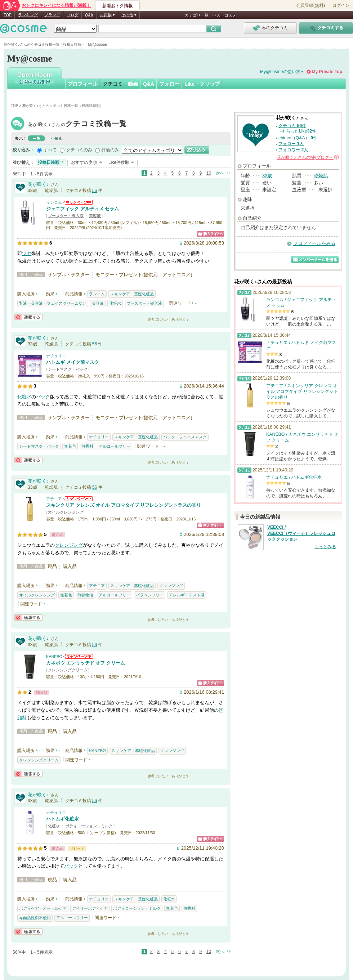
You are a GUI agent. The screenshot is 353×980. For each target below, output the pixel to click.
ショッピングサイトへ (211, 234)
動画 (133, 84)
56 (95, 191)
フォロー (169, 84)
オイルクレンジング (66, 512)
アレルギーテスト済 (187, 595)
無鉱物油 (85, 595)
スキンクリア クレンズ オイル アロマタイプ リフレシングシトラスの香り (124, 505)
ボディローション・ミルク (89, 826)
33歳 (267, 176)
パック (43, 397)
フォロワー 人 (293, 150)
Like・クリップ (202, 84)
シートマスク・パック (68, 369)
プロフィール (82, 84)
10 (209, 173)
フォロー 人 (291, 144)
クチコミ (113, 84)
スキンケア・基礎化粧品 (132, 294)
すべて (50, 150)
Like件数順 (119, 162)
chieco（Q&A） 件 (298, 138)
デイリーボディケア (90, 908)
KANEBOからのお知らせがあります (78, 656)
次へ (220, 173)
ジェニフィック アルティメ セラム (82, 209)
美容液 (95, 216)
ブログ (73, 15)
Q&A (89, 15)
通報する (28, 317)
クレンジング (69, 545)
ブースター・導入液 (66, 216)
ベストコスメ (224, 15)
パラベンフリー (150, 595)
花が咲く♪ (77, 124)
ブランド (52, 15)
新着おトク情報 (117, 6)
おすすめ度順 (84, 162)
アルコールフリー (115, 446)
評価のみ (110, 150)
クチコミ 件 (292, 126)
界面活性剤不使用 (35, 918)
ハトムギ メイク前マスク (73, 362)
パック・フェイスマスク (185, 437)
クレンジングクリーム (68, 670)
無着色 (70, 446)
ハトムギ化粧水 (62, 819)
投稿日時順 (49, 162)
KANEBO (54, 657)
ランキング (28, 15)
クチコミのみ (79, 150)
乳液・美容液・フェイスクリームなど (53, 303)
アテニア (54, 499)
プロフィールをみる (314, 243)
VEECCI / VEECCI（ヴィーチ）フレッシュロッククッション (301, 533)
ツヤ (27, 253)
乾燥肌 (321, 176)
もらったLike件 (299, 131)
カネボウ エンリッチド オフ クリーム (86, 663)
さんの (308, 157)
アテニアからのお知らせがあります (78, 499)
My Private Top (327, 72)
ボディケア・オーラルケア (43, 908)
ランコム (54, 202)
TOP (8, 15)
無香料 (87, 446)
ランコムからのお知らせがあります (78, 202)
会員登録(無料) (310, 5)
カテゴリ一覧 (197, 15)
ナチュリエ (56, 356)
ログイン (341, 5)
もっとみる (325, 547)
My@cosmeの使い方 (280, 72)
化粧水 (115, 303)
